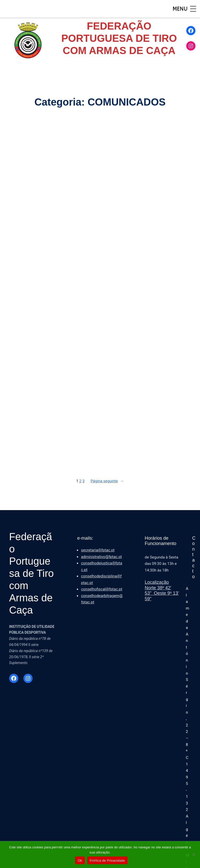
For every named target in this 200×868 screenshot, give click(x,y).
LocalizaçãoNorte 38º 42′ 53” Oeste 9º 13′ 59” (162, 591)
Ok (80, 860)
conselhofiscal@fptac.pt (102, 589)
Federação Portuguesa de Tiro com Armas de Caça (32, 573)
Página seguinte (107, 481)
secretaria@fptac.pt (98, 550)
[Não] (194, 854)
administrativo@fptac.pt (101, 557)
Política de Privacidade (107, 860)
